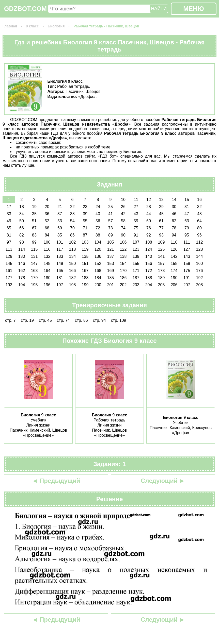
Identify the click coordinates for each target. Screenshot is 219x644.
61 (161, 221)
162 (22, 271)
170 (123, 271)
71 (85, 228)
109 (161, 242)
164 (47, 271)
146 (22, 264)
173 (161, 271)
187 (136, 278)
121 (111, 249)
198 (73, 285)
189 (161, 278)
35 (34, 214)
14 (174, 200)
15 (187, 200)
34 (22, 214)
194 (22, 285)
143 (187, 256)
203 (136, 285)
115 (34, 249)
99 (34, 242)
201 (111, 285)
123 (136, 249)
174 (174, 271)
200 (98, 285)
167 (85, 271)
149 (60, 264)
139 (136, 256)
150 (73, 264)
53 (60, 221)
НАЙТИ (159, 9)
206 (174, 285)
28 (149, 207)
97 (9, 242)
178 (22, 278)
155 (136, 264)
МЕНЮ (193, 9)
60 (149, 221)
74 (123, 228)
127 (187, 249)
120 (98, 249)
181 (60, 278)
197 (60, 285)
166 (73, 271)
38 (72, 214)
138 (123, 256)
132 (47, 256)
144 (200, 256)
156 (149, 264)
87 (85, 235)
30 (174, 207)
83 (34, 235)
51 (34, 221)
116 (47, 249)
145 (9, 264)
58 (123, 221)
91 (136, 235)
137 (111, 256)
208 (200, 285)
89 (111, 235)
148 (47, 264)
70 (72, 228)
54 (72, 221)
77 (161, 228)
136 (98, 256)
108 (149, 242)
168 (98, 271)
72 (98, 228)
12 (149, 200)
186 (123, 278)
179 (34, 278)
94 (174, 235)
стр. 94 (99, 320)
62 (174, 221)
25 (111, 207)
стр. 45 (45, 320)
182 (73, 278)
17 (9, 207)
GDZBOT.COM (25, 9)
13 (161, 200)
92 (149, 235)
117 (60, 249)
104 (98, 242)
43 (136, 214)
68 (47, 228)
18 (22, 207)
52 (47, 221)
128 (200, 249)
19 (34, 207)
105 (111, 242)
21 (60, 207)
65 (9, 228)
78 (174, 228)
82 (22, 235)
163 (34, 271)
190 (174, 278)
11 (136, 200)
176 (200, 271)
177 (9, 278)
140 (149, 256)
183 (85, 278)
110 (174, 242)
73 (111, 228)
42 (123, 214)
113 (9, 249)
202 (123, 285)
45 (161, 214)
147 (34, 264)
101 (60, 242)
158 (174, 264)
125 (161, 249)
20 (47, 207)
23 (85, 207)
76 (149, 228)
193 (9, 285)
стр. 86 (81, 320)
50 (22, 221)
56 (98, 221)
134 (73, 256)
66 (22, 228)
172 (149, 271)
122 (123, 249)
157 (161, 264)
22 (72, 207)
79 (187, 228)
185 (111, 278)
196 (47, 285)
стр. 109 (119, 320)
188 (149, 278)
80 (199, 228)
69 (60, 228)
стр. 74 (63, 320)
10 (123, 200)
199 (85, 285)
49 (9, 221)
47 (187, 214)
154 (123, 264)
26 (123, 207)
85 (60, 235)
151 (85, 264)
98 (22, 242)
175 (187, 271)
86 (72, 235)
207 (187, 285)
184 (98, 278)
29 (161, 207)
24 (98, 207)
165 (60, 271)
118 (73, 249)
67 (34, 228)
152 (98, 264)
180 (47, 278)
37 (60, 214)
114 (22, 249)
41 (111, 214)
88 (98, 235)
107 (136, 242)
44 (149, 214)
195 (34, 285)
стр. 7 (10, 320)
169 (111, 271)
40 (98, 214)
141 (161, 256)
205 (161, 285)
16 (199, 200)
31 (187, 207)
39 (85, 214)
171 (136, 271)
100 (47, 242)
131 (34, 256)
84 (47, 235)
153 (111, 264)
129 (9, 256)
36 (47, 214)
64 (199, 221)
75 (136, 228)
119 (85, 249)
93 (161, 235)
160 (200, 264)
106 (123, 242)
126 (174, 249)
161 (9, 271)
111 (187, 242)
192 (200, 278)
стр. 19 (27, 320)
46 (174, 214)
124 (149, 249)
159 (187, 264)
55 (85, 221)
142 (174, 256)
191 (187, 278)
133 (60, 256)
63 (187, 221)
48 (199, 214)
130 (22, 256)
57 (111, 221)
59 (136, 221)
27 (136, 207)
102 (73, 242)
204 (149, 285)
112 (200, 242)
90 (123, 235)
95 (187, 235)
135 (85, 256)
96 (199, 235)
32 (199, 207)
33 (9, 214)
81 (9, 235)
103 (85, 242)
